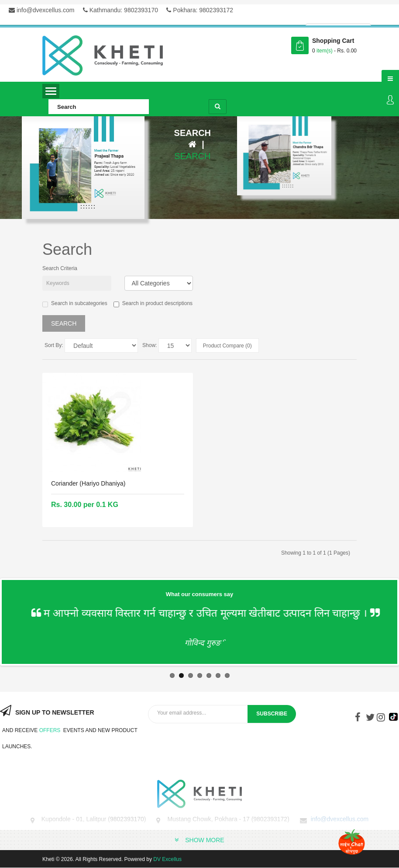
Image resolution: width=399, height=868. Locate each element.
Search (192, 156)
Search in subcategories (75, 304)
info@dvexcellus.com (41, 10)
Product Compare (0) (227, 346)
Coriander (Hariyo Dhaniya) (88, 483)
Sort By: (54, 345)
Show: (150, 345)
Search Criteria (60, 268)
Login (390, 101)
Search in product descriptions (153, 304)
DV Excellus (167, 859)
